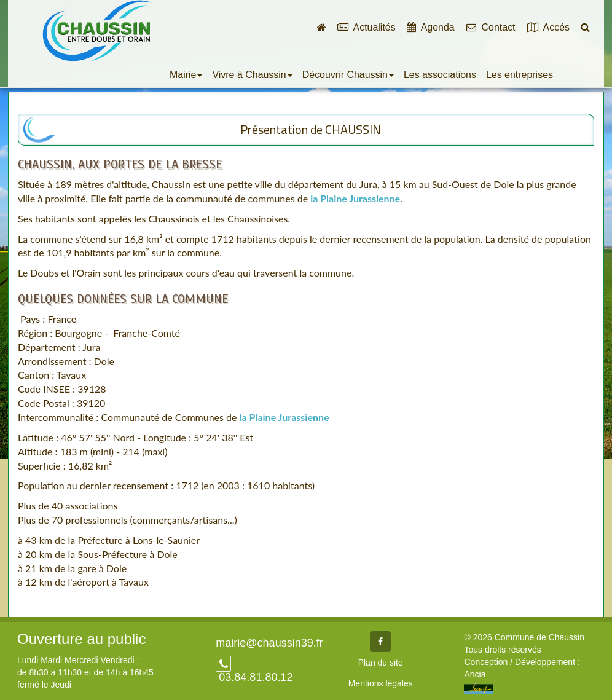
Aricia (475, 674)
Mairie (186, 75)
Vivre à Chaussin (252, 75)
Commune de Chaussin (97, 30)
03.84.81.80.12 (254, 677)
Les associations (440, 75)
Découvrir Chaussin (348, 75)
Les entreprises (520, 75)
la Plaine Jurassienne (355, 198)
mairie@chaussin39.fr (269, 643)
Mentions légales (381, 683)
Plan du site (381, 663)
